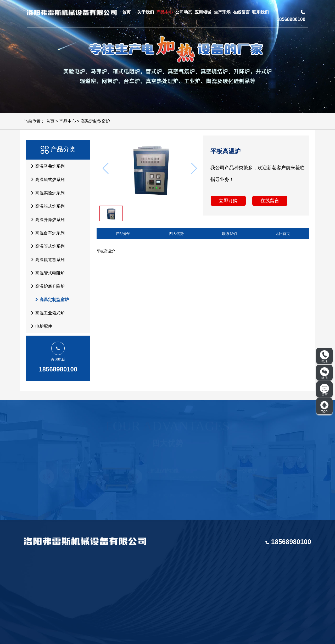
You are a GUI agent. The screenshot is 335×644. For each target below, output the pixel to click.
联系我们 (260, 12)
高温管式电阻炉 (46, 273)
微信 (325, 374)
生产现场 (222, 12)
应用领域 (203, 12)
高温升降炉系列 (46, 219)
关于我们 (146, 12)
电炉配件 (40, 326)
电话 (324, 357)
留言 (324, 390)
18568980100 (58, 369)
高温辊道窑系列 (46, 259)
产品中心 (165, 12)
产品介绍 (123, 234)
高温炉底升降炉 (46, 286)
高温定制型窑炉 (95, 121)
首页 (126, 12)
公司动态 (184, 12)
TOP (324, 407)
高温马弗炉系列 (46, 166)
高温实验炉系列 (46, 193)
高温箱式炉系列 (46, 179)
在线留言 (241, 12)
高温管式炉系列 (46, 246)
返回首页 (283, 234)
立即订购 (228, 201)
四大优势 (176, 234)
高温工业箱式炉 (46, 313)
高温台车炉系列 (46, 233)
